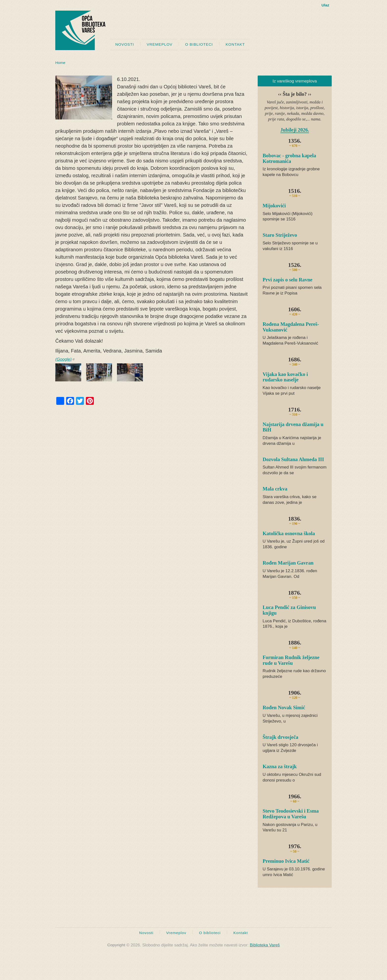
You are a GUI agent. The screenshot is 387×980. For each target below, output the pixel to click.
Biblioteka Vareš (265, 945)
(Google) (65, 359)
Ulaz (325, 5)
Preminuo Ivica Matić (286, 861)
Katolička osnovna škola (289, 533)
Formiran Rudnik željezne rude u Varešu (291, 660)
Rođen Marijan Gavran (288, 563)
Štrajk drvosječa (280, 737)
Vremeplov (159, 44)
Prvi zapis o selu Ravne (288, 280)
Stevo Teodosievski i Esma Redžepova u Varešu (291, 814)
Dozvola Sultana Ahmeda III (293, 459)
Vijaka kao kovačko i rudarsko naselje (285, 377)
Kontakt (235, 44)
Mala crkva (275, 489)
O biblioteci (199, 44)
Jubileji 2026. (295, 130)
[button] (84, 98)
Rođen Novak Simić (284, 707)
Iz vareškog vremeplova (295, 81)
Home (60, 63)
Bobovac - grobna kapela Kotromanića (289, 158)
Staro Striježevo (280, 235)
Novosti (125, 44)
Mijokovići (274, 206)
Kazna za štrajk (280, 766)
